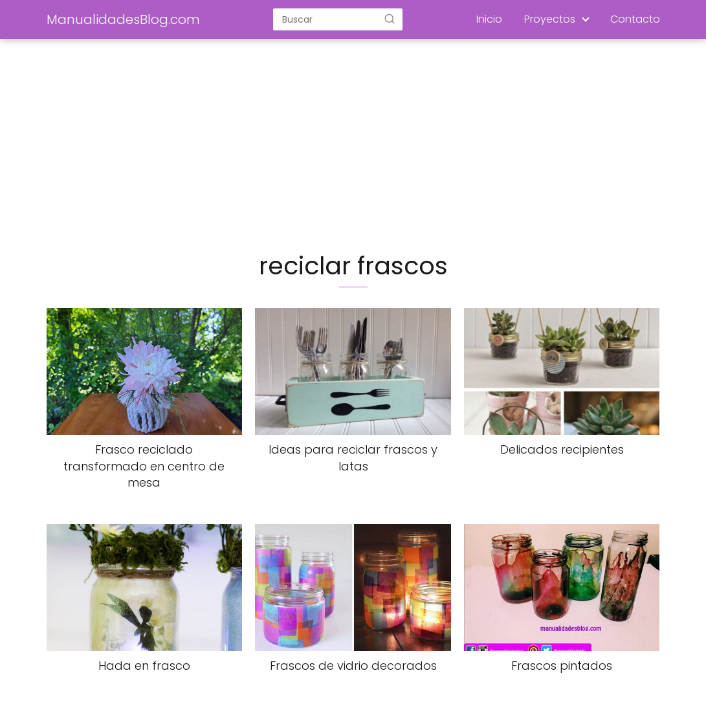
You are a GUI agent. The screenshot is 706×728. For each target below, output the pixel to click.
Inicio (489, 19)
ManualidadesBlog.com (123, 19)
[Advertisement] (353, 146)
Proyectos (550, 19)
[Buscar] (390, 19)
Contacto (635, 19)
